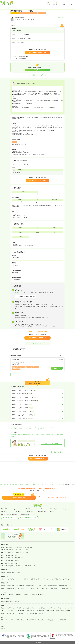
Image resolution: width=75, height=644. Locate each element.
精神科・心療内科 (60, 611)
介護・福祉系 (38, 579)
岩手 (18, 547)
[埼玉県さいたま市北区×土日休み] (37, 394)
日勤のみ (12, 436)
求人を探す (41, 509)
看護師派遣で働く (42, 512)
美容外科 (3, 608)
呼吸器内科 (19, 608)
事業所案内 (4, 629)
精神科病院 (28, 586)
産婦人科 (32, 611)
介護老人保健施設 (6, 588)
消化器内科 (26, 608)
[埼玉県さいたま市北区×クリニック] (37, 411)
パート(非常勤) (60, 435)
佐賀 (12, 566)
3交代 (7, 601)
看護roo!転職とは (5, 509)
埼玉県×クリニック (23, 429)
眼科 (37, 611)
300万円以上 (4, 595)
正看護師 (48, 435)
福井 (20, 550)
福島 (31, 547)
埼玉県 (21, 8)
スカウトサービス (18, 512)
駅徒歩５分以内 (27, 435)
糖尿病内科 (50, 608)
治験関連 (69, 579)
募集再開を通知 (57, 452)
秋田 (25, 547)
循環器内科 (33, 608)
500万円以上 (19, 595)
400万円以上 (12, 595)
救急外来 (19, 579)
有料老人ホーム (15, 588)
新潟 (10, 550)
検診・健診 (46, 579)
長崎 (16, 566)
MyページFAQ (54, 512)
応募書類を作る (54, 509)
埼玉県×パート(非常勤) (33, 429)
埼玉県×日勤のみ (43, 429)
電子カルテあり (14, 435)
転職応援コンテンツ (31, 512)
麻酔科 (3, 613)
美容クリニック (43, 586)
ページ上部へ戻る (37, 343)
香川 (9, 563)
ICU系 (23, 579)
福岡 (9, 566)
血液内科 (39, 608)
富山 (13, 550)
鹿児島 (30, 566)
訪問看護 (32, 579)
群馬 (27, 553)
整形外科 (17, 611)
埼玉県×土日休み (25, 427)
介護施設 (55, 586)
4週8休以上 (12, 620)
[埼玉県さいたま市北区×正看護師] (37, 408)
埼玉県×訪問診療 (58, 427)
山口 (19, 560)
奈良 (19, 558)
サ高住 (43, 588)
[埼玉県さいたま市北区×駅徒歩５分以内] (37, 397)
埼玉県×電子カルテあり (15, 427)
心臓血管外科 (68, 608)
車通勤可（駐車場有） (36, 620)
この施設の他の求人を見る (37, 75)
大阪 (6, 558)
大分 (22, 566)
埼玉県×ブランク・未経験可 (47, 427)
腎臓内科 (44, 608)
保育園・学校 (53, 579)
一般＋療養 (15, 586)
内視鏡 (64, 579)
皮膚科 (47, 611)
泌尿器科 (52, 611)
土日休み (20, 435)
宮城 (21, 547)
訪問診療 (43, 435)
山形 (28, 547)
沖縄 (34, 566)
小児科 (27, 611)
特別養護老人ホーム (64, 586)
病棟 (2, 579)
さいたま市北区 (36, 8)
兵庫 (12, 558)
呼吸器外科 (60, 608)
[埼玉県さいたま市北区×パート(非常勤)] (37, 415)
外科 (55, 608)
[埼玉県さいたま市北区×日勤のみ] (37, 418)
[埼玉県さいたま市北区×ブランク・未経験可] (37, 401)
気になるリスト (66, 509)
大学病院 (9, 586)
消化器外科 (4, 611)
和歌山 (23, 558)
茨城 (20, 553)
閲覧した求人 (4, 512)
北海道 (11, 547)
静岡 (12, 555)
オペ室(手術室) (12, 579)
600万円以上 (27, 595)
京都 (9, 558)
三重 (16, 555)
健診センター (57, 588)
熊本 (19, 566)
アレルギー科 (28, 613)
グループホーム (37, 588)
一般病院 (3, 586)
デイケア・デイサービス (26, 588)
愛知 (6, 555)
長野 (27, 550)
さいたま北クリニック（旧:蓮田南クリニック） (52, 8)
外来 (6, 579)
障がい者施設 (50, 588)
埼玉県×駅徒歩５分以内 (35, 427)
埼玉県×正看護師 (14, 429)
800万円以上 (41, 595)
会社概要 (3, 626)
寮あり (44, 620)
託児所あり (49, 620)
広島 (6, 560)
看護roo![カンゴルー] (4, 8)
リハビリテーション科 (18, 613)
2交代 (3, 601)
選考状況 (28, 509)
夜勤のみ (17, 601)
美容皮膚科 (9, 608)
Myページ (16, 509)
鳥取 (12, 560)
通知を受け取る (38, 70)
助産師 (18, 572)
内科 (14, 608)
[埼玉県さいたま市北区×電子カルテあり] (37, 390)
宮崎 (26, 566)
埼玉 (13, 553)
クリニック (53, 435)
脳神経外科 (10, 611)
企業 (71, 588)
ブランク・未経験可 (35, 435)
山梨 (24, 550)
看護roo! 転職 (14, 8)
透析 (27, 579)
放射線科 (68, 611)
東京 (6, 553)
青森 (14, 547)
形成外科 (22, 611)
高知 (16, 563)
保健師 (14, 572)
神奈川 (10, 553)
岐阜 (9, 555)
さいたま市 (28, 8)
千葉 (17, 553)
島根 (16, 560)
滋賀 (16, 558)
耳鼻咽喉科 (42, 611)
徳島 (6, 563)
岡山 (9, 560)
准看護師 (9, 572)
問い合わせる (18, 293)
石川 (17, 550)
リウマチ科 (8, 613)
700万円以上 (34, 595)
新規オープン (4, 620)
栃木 (24, 553)
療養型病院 (22, 586)
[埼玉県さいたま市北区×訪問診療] (37, 404)
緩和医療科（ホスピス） (38, 613)
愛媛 (12, 563)
